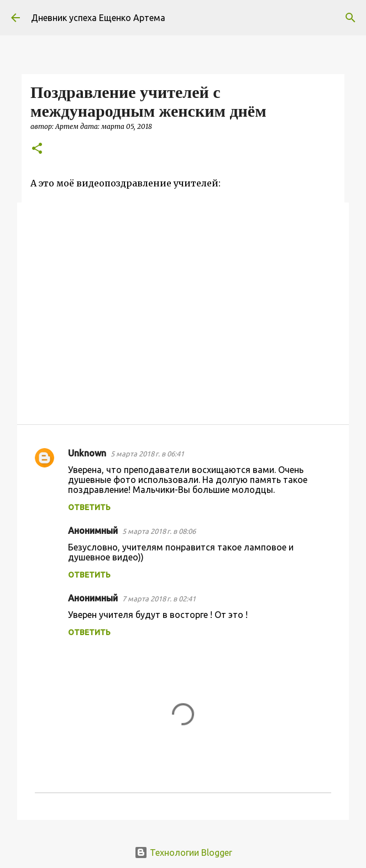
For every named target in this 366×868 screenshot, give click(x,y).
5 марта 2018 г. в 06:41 (147, 454)
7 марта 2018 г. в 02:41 (159, 599)
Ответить (89, 507)
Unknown (87, 453)
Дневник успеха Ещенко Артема (98, 18)
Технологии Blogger (183, 853)
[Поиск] (351, 18)
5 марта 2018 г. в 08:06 (159, 531)
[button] (37, 149)
